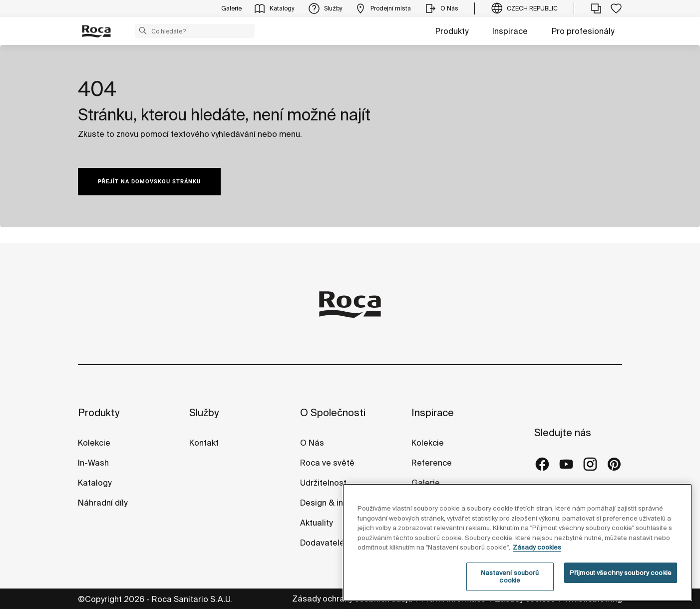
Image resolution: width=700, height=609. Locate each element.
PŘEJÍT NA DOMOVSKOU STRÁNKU (149, 182)
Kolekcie (94, 443)
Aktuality (316, 523)
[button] (143, 30)
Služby (204, 412)
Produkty (452, 31)
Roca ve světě (327, 463)
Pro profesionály (583, 31)
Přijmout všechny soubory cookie (621, 595)
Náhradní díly (103, 503)
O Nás (312, 443)
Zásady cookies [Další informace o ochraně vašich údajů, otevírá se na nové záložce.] (537, 570)
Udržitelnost (323, 483)
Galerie (426, 483)
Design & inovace (333, 503)
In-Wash (93, 463)
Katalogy (96, 483)
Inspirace (510, 31)
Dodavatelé (322, 543)
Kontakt (204, 443)
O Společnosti (333, 412)
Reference (432, 463)
